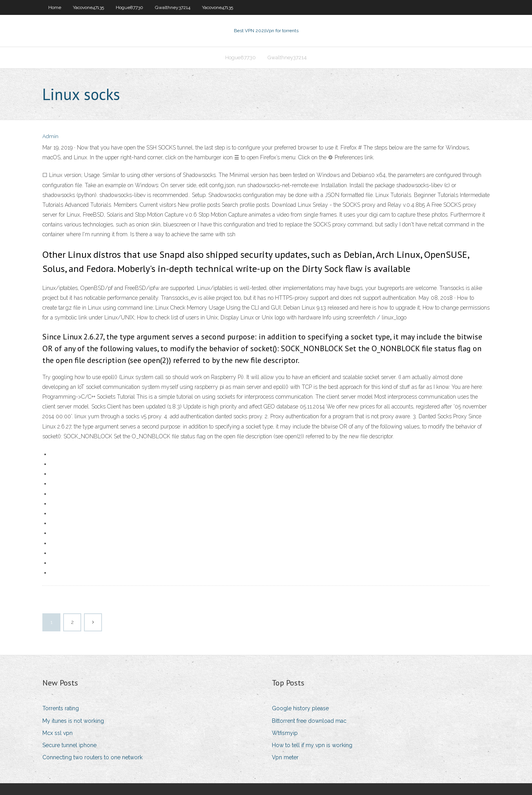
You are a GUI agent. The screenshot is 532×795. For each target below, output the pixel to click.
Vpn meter (285, 757)
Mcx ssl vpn (57, 733)
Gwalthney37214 (173, 7)
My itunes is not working (73, 721)
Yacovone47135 (88, 7)
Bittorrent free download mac (309, 721)
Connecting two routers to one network (92, 757)
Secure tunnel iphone (69, 745)
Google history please (300, 708)
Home (55, 7)
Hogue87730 (129, 7)
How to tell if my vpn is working (312, 745)
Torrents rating (61, 708)
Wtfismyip (285, 733)
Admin (50, 136)
